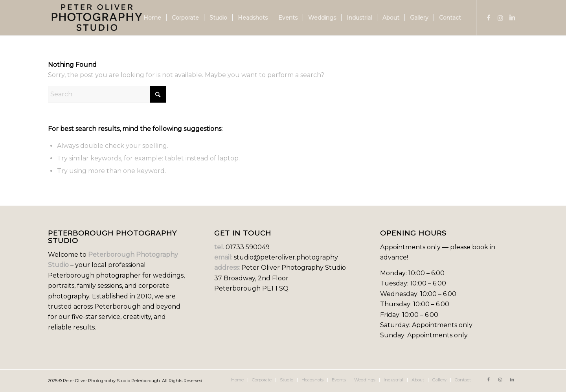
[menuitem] (152, 18)
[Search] (107, 94)
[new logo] (97, 18)
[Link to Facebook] (489, 17)
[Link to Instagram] (500, 17)
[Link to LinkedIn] (512, 17)
